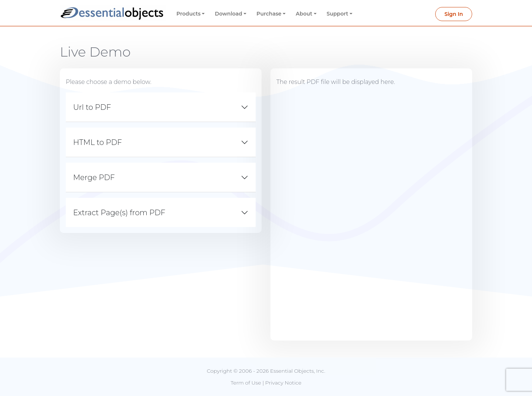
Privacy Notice (283, 383)
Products (189, 14)
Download (229, 14)
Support (337, 14)
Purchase (269, 14)
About (304, 14)
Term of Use (246, 383)
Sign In (454, 14)
